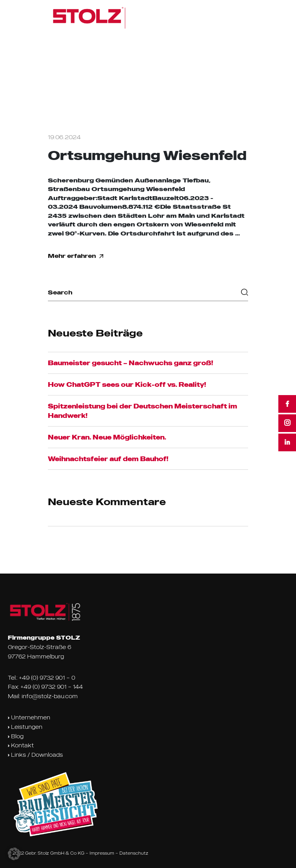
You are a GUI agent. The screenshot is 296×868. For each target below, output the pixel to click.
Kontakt (21, 745)
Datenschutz (134, 853)
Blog (16, 736)
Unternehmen (29, 717)
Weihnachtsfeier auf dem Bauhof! (108, 459)
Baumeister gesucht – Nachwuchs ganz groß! (131, 363)
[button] (14, 854)
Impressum (102, 853)
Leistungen (25, 727)
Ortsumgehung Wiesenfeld (147, 155)
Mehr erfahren (76, 256)
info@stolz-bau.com (50, 696)
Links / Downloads (35, 755)
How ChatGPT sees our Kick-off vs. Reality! (127, 384)
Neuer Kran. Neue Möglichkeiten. (107, 437)
